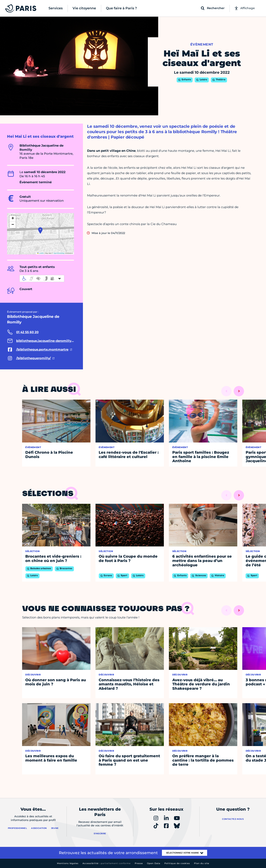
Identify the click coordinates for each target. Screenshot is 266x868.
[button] (40, 230)
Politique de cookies (177, 863)
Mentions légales (68, 863)
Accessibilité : (107, 863)
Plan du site (202, 863)
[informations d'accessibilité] (42, 278)
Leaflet (40, 253)
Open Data (154, 863)
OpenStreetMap (59, 253)
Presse (139, 863)
